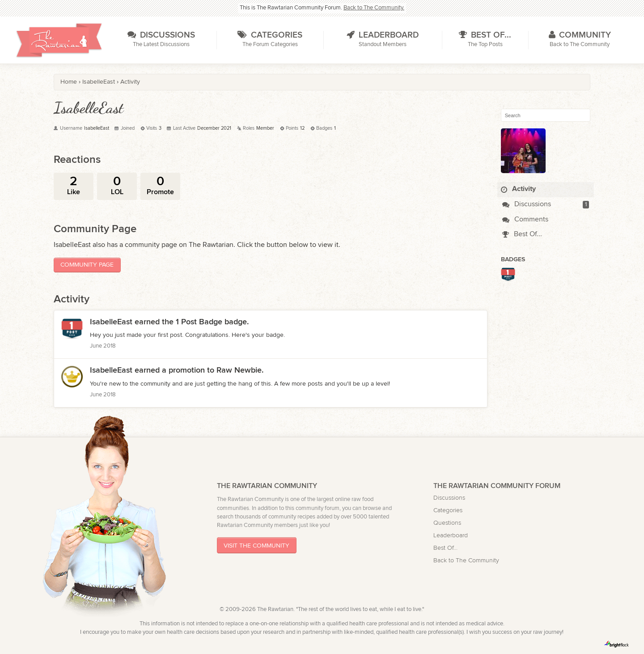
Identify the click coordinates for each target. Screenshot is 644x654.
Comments (525, 219)
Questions (447, 523)
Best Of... (522, 234)
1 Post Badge (199, 322)
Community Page (87, 265)
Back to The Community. (374, 8)
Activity (518, 189)
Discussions (527, 204)
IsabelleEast (111, 322)
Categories (448, 510)
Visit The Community (256, 546)
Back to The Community (466, 560)
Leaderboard (451, 535)
